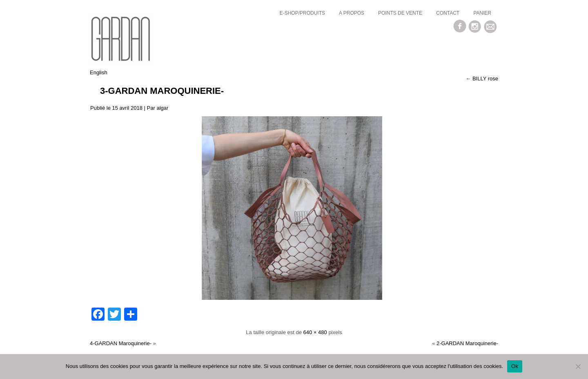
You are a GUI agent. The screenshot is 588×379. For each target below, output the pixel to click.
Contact (448, 13)
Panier (482, 13)
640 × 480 (315, 332)
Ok (515, 366)
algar (162, 108)
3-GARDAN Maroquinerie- (162, 91)
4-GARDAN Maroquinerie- (121, 343)
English (99, 72)
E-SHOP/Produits (302, 13)
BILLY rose (482, 79)
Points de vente (400, 13)
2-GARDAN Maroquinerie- (467, 343)
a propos (352, 13)
